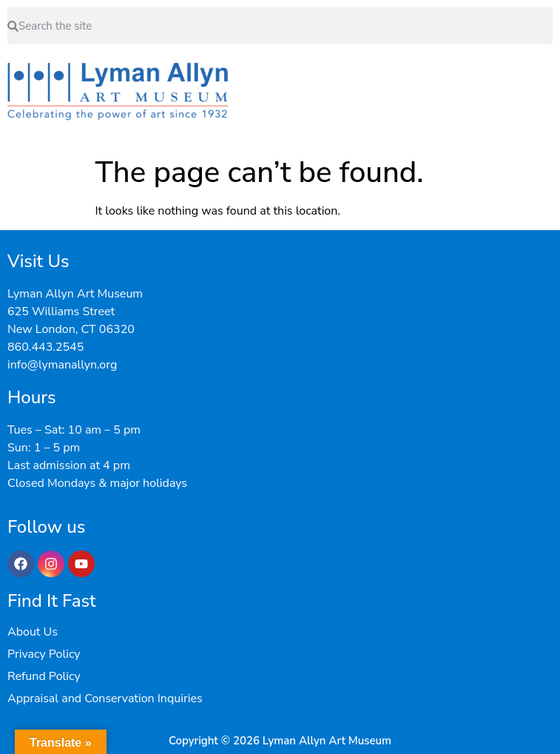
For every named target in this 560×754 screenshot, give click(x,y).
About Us (33, 632)
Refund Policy (44, 676)
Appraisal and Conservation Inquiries (105, 699)
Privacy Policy (44, 654)
